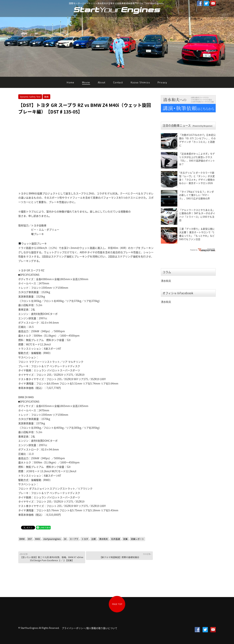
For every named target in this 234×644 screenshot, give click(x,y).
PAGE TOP (117, 604)
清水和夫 (103, 539)
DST (30, 539)
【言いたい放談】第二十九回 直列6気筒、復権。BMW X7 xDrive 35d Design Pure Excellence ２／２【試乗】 (51, 557)
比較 (94, 539)
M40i (38, 539)
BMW (22, 539)
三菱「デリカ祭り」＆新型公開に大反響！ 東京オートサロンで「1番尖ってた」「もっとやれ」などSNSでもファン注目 (197, 234)
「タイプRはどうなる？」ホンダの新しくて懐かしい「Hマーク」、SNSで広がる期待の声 (197, 195)
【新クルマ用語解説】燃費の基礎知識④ (119, 556)
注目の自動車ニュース (187, 125)
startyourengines (52, 539)
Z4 (65, 539)
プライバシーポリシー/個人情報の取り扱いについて (90, 628)
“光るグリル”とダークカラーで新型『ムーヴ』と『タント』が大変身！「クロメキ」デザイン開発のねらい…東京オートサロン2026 (197, 178)
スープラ (74, 539)
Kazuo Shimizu (140, 82)
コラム (167, 272)
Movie (86, 82)
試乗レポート (137, 539)
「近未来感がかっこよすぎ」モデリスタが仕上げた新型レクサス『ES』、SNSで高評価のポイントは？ (197, 159)
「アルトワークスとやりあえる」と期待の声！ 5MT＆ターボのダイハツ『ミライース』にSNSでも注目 (197, 215)
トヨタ (85, 539)
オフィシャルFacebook (178, 293)
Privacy (162, 82)
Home (71, 82)
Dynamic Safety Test (30, 97)
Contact (118, 82)
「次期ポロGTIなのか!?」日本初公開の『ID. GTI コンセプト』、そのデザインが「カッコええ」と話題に (197, 140)
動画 (46, 97)
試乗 (125, 539)
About (102, 82)
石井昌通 (116, 539)
